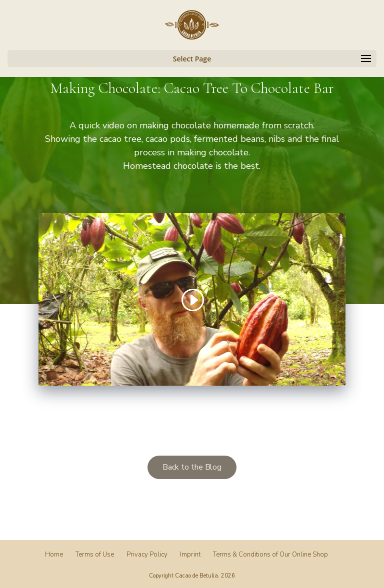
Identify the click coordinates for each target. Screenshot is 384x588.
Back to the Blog (192, 467)
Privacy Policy (147, 555)
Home (54, 555)
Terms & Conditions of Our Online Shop (270, 555)
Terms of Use (95, 555)
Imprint (190, 555)
